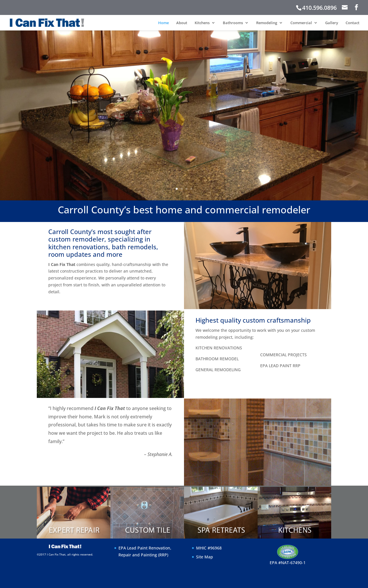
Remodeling (267, 23)
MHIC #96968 (209, 548)
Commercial (301, 23)
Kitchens (202, 23)
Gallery (332, 23)
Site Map (205, 557)
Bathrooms (233, 23)
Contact (352, 23)
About (182, 23)
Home (163, 23)
